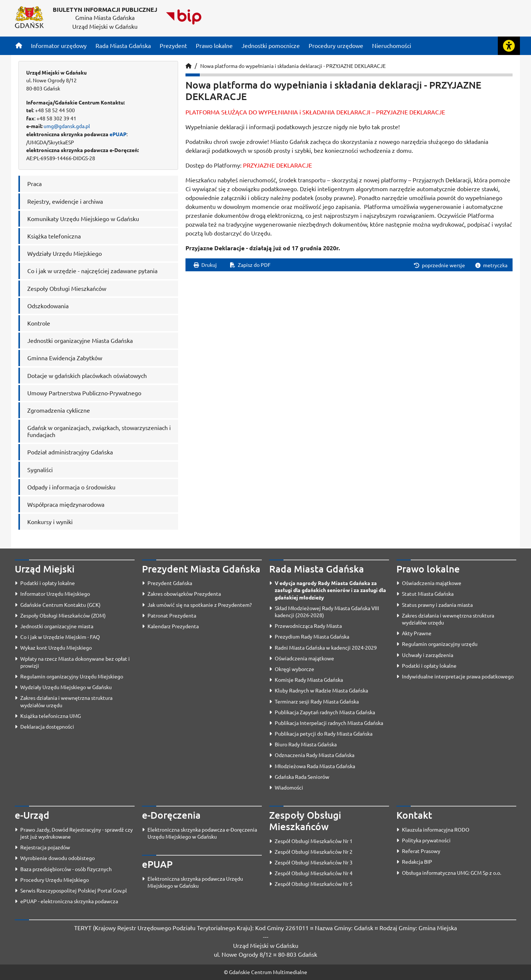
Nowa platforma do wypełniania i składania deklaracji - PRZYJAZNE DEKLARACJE (293, 66)
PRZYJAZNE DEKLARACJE (277, 165)
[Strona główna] (19, 45)
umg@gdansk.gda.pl (67, 126)
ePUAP (118, 134)
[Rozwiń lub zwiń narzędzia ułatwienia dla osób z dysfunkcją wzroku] (509, 46)
